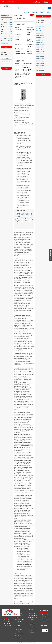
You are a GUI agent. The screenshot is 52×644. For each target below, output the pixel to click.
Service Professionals (32, 618)
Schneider (4, 39)
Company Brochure (32, 628)
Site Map (32, 632)
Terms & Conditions (45, 619)
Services (35, 12)
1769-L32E (22, 214)
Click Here (29, 54)
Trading (20, 632)
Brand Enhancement (20, 636)
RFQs (32, 620)
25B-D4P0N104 (40, 40)
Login (48, 12)
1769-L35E (31, 214)
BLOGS (42, 12)
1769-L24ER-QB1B (18, 215)
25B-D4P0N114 (40, 38)
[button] (17, 219)
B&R (2, 24)
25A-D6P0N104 (40, 68)
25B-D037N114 (40, 52)
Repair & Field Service (20, 634)
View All (7, 47)
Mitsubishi (4, 34)
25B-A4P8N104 (40, 66)
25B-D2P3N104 (40, 45)
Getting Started (20, 630)
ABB (2, 20)
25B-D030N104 (40, 54)
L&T (2, 32)
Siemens (3, 41)
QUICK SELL (43, 16)
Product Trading (20, 615)
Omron (3, 36)
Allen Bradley (5, 22)
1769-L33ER (27, 214)
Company (20, 613)
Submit (6, 68)
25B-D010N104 (40, 63)
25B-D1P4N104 (40, 47)
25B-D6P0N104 (40, 35)
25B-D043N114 (40, 49)
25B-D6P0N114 (40, 33)
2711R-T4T (39, 31)
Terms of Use (32, 630)
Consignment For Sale (32, 615)
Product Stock (32, 613)
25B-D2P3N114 (40, 42)
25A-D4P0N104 (40, 70)
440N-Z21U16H (40, 26)
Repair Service (20, 618)
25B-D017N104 (40, 59)
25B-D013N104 (40, 61)
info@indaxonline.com (38, 3)
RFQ (20, 638)
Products (27, 12)
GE (2, 29)
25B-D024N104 (40, 56)
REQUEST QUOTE (32, 15)
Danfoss (3, 27)
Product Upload (45, 617)
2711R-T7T (39, 28)
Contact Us (45, 621)
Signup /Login (45, 615)
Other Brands (5, 43)
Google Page (7, 625)
